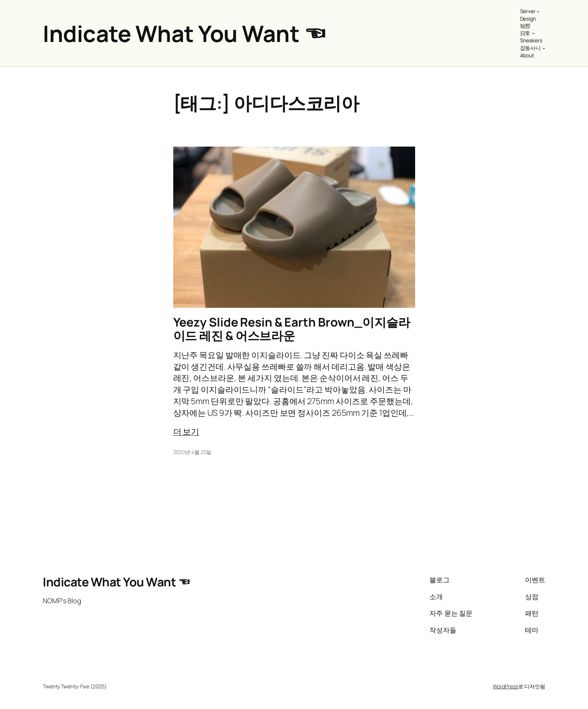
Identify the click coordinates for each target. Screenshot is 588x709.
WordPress (505, 686)
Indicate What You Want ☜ (184, 33)
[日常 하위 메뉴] (533, 33)
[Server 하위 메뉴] (538, 11)
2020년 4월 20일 (193, 452)
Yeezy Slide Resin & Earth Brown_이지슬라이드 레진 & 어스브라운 (292, 329)
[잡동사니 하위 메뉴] (544, 48)
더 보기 (186, 432)
